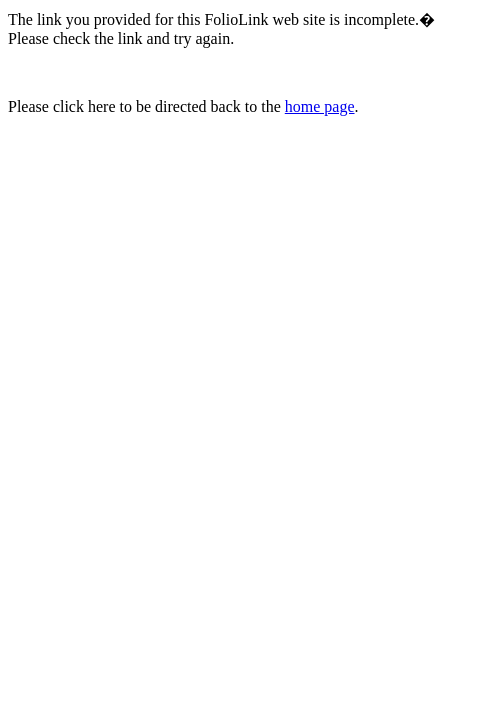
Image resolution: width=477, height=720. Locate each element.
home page (320, 106)
